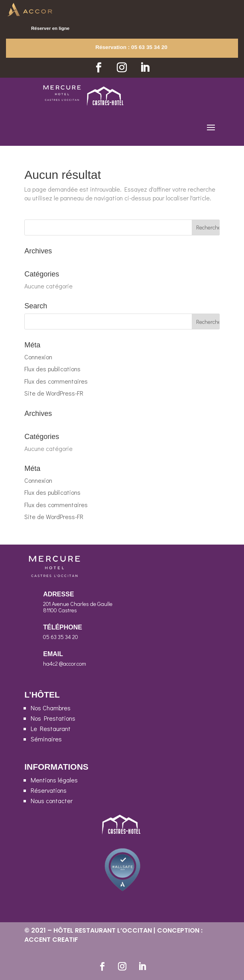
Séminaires (46, 739)
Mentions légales (54, 780)
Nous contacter (52, 801)
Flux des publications (52, 369)
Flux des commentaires (56, 381)
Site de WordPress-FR (54, 393)
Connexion (38, 357)
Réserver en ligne (50, 28)
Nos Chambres (51, 708)
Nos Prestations (53, 718)
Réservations (49, 790)
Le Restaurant (51, 728)
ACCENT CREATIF (51, 940)
